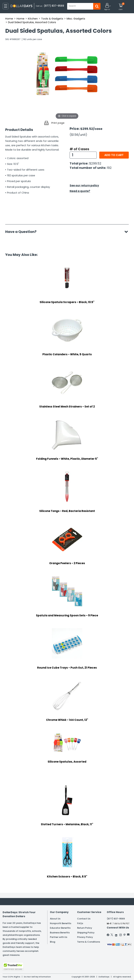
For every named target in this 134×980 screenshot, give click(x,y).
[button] (107, 7)
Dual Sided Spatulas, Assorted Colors (32, 22)
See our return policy (84, 185)
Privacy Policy (85, 937)
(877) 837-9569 (54, 6)
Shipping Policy (86, 933)
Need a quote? (80, 191)
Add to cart (114, 155)
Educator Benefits (60, 928)
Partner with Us (59, 937)
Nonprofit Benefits (61, 923)
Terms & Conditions (89, 942)
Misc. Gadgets (76, 19)
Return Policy (85, 928)
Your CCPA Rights (11, 977)
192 (109, 168)
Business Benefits (60, 933)
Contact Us (84, 919)
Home (9, 19)
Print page (58, 123)
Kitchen (33, 19)
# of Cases (79, 149)
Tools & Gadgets (52, 19)
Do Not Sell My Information (37, 977)
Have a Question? (23, 232)
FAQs (80, 923)
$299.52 (95, 163)
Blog (53, 942)
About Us (55, 919)
